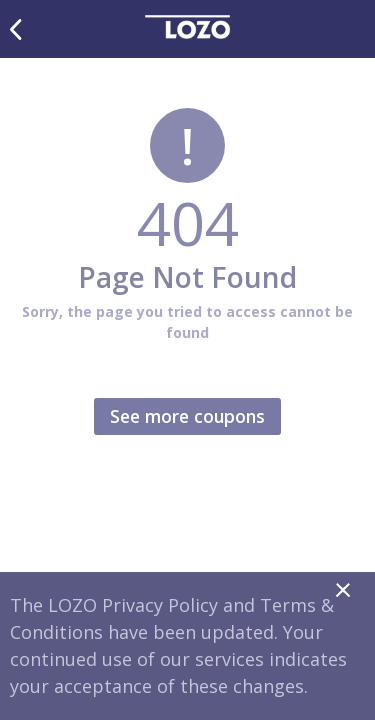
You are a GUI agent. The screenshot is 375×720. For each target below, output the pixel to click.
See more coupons (187, 416)
